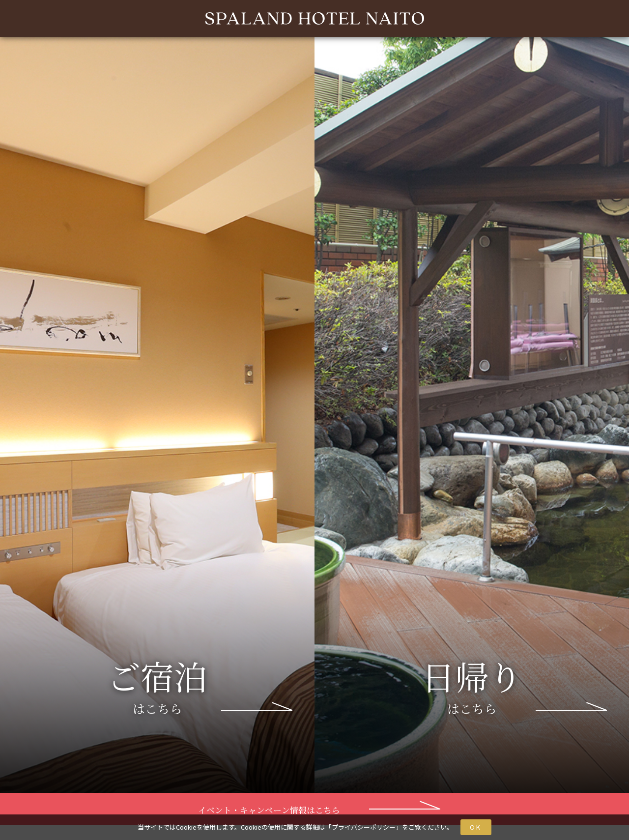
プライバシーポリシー (364, 827)
